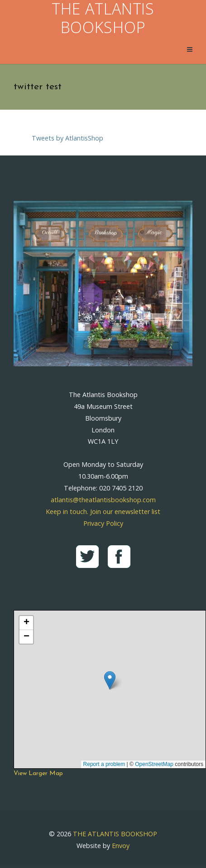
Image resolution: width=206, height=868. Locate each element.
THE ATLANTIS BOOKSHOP (115, 834)
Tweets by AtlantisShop (67, 138)
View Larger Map (38, 773)
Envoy (121, 846)
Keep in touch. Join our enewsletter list (103, 512)
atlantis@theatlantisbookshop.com (103, 500)
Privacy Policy (103, 523)
